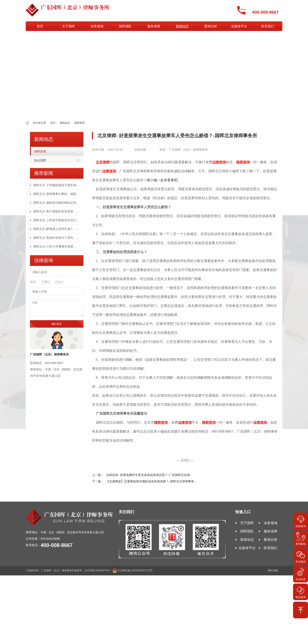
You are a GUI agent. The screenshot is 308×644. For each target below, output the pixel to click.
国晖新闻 (79, 123)
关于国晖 (68, 26)
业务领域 (97, 26)
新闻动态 (182, 26)
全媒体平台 (239, 26)
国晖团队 (125, 26)
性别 (33, 282)
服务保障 (154, 26)
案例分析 (211, 26)
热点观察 (40, 160)
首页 (40, 26)
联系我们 (268, 26)
